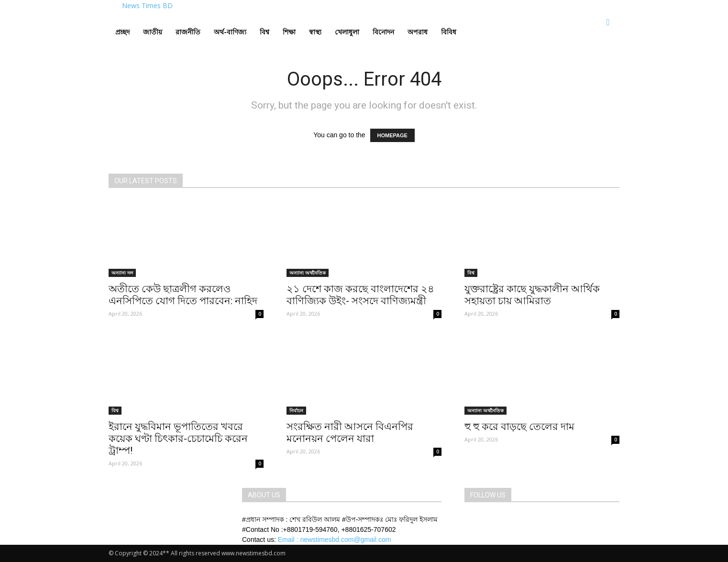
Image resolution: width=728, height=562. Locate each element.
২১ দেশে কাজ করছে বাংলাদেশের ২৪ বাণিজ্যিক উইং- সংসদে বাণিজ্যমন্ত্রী (360, 295)
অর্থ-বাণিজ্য (230, 32)
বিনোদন (383, 32)
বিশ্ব (265, 32)
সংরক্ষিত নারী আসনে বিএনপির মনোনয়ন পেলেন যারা (350, 433)
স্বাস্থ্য (315, 32)
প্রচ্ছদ (122, 32)
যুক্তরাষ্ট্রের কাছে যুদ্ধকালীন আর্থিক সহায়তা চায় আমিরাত (532, 295)
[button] (608, 23)
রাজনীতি (188, 32)
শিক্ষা (289, 32)
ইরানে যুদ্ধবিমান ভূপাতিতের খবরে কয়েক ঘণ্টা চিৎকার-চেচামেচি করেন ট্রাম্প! (178, 439)
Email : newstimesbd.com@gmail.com (335, 540)
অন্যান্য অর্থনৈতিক (308, 273)
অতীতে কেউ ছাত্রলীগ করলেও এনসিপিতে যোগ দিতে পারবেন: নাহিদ (183, 295)
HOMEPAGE (392, 135)
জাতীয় (153, 32)
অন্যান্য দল (122, 273)
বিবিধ (449, 32)
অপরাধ (418, 32)
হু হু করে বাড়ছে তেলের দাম (519, 427)
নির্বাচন (296, 410)
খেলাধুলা (347, 32)
